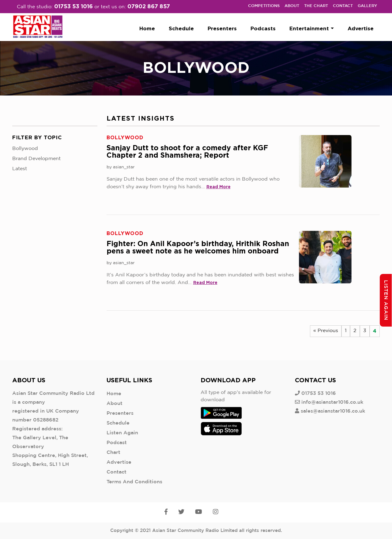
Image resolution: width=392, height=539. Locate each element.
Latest (20, 169)
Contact (343, 6)
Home (147, 28)
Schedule (181, 28)
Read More (219, 187)
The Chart (316, 6)
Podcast (117, 443)
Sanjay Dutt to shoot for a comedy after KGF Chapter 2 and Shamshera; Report (187, 152)
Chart (113, 453)
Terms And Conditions (134, 482)
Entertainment (312, 28)
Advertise (361, 28)
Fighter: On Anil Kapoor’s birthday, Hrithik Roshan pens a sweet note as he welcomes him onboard (198, 247)
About (292, 6)
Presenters (222, 28)
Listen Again (122, 433)
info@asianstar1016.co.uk (332, 402)
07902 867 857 (149, 6)
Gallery (367, 6)
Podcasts (263, 28)
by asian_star (121, 167)
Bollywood (25, 149)
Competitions (264, 6)
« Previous (326, 331)
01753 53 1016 (73, 6)
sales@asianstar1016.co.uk (333, 411)
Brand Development (36, 159)
